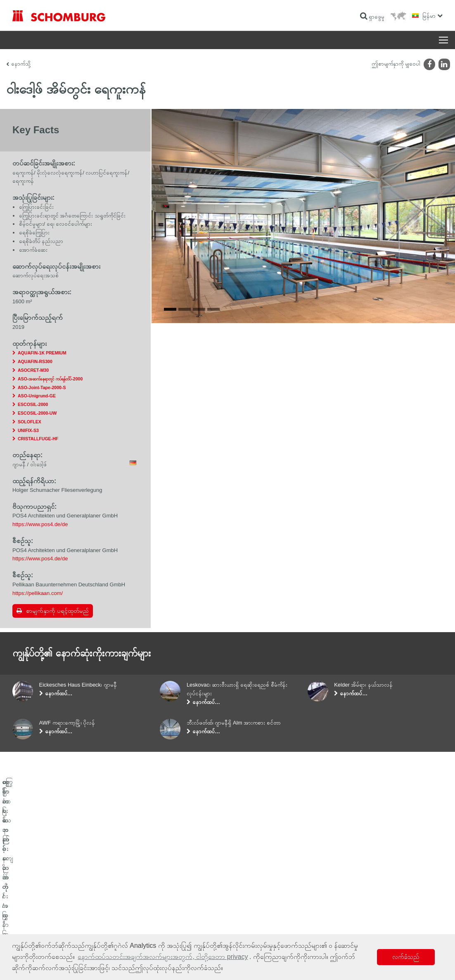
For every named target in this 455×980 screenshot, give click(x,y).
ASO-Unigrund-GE (37, 396)
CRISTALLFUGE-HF (38, 439)
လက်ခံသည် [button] (406, 957)
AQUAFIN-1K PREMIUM (42, 353)
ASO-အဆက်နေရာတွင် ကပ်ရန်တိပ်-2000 (50, 379)
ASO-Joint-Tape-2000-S (42, 387)
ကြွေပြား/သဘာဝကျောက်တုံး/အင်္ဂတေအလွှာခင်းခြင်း (57, 908)
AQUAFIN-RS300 (35, 361)
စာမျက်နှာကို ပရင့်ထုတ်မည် (57, 611)
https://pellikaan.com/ (38, 593)
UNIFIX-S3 (28, 430)
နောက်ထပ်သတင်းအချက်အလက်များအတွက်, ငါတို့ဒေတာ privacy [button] (163, 957)
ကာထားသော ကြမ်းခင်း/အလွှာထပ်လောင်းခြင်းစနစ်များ (58, 921)
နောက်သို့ (21, 64)
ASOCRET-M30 (33, 370)
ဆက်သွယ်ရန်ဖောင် (176, 921)
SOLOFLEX (30, 422)
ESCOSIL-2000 (33, 404)
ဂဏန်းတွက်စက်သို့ (176, 896)
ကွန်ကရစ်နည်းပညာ (29, 933)
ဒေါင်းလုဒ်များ (171, 908)
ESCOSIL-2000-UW (37, 413)
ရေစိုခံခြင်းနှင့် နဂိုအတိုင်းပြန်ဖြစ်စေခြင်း (45, 896)
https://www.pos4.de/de (40, 524)
